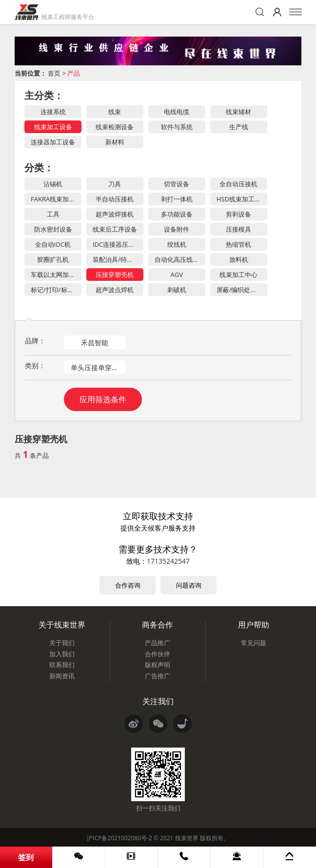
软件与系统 (177, 127)
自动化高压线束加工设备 (180, 259)
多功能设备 (177, 214)
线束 (115, 112)
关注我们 (158, 701)
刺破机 (177, 290)
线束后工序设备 (115, 229)
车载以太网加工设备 (56, 275)
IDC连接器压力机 (117, 244)
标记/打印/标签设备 (56, 290)
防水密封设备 (53, 229)
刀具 (115, 184)
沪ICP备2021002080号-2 (119, 838)
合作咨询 (128, 585)
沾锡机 (53, 184)
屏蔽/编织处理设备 (242, 290)
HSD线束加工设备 (242, 199)
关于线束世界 (62, 625)
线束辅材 (238, 112)
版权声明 (158, 665)
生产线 (239, 127)
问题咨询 (189, 585)
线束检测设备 (115, 127)
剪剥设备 (238, 214)
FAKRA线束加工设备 (56, 199)
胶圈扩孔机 (53, 259)
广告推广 (158, 676)
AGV (177, 275)
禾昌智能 (95, 343)
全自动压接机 (238, 184)
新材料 (115, 142)
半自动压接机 (115, 199)
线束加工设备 (53, 127)
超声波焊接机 (115, 214)
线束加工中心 (238, 275)
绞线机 (177, 244)
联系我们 (62, 665)
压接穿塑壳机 (115, 275)
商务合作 (158, 625)
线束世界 (187, 838)
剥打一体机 (177, 199)
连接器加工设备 (53, 142)
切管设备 (177, 184)
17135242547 (168, 561)
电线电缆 (177, 112)
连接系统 (53, 112)
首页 (54, 73)
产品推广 (158, 643)
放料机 (239, 259)
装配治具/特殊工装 (118, 259)
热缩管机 (238, 244)
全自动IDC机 (53, 244)
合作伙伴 (158, 654)
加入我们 (62, 654)
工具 (53, 214)
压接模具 (238, 229)
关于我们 (62, 643)
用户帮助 (254, 625)
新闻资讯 (62, 676)
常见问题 (254, 643)
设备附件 (177, 229)
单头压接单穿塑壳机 (98, 367)
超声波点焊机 (115, 290)
